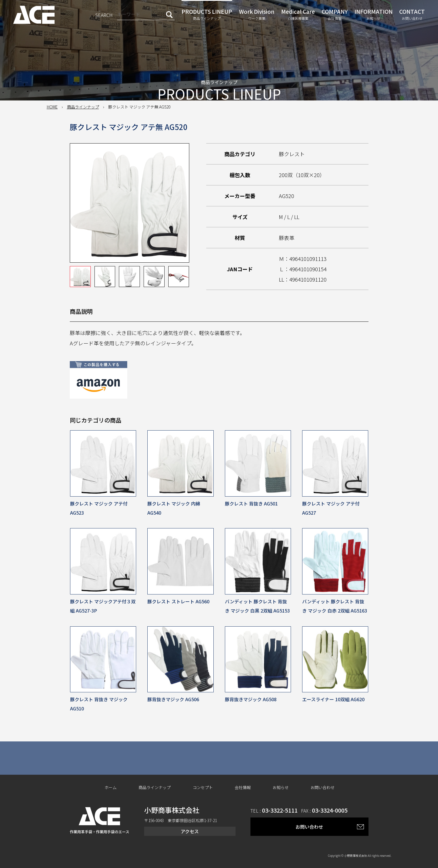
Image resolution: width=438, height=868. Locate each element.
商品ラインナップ (83, 107)
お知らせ (281, 787)
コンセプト (203, 787)
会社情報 (243, 787)
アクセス (190, 831)
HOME (52, 107)
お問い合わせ (323, 787)
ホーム (111, 787)
